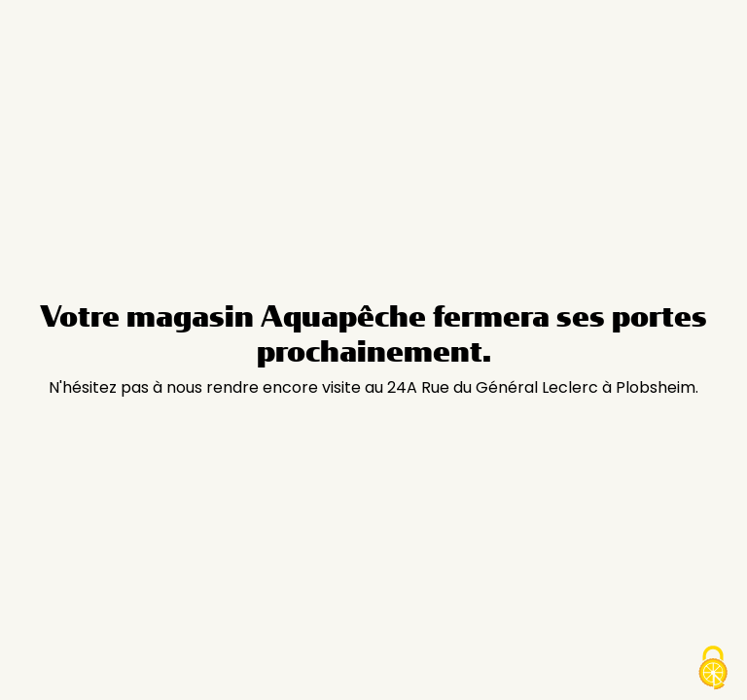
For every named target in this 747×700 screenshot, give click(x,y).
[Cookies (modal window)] (713, 668)
